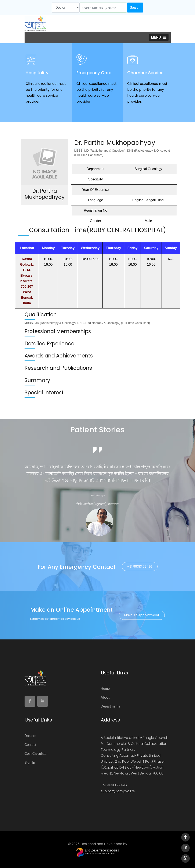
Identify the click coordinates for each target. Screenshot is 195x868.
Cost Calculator (36, 754)
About (105, 697)
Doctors (30, 736)
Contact (30, 745)
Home (105, 689)
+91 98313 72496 (140, 566)
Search (135, 8)
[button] (159, 37)
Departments (111, 706)
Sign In (30, 763)
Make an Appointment (142, 615)
